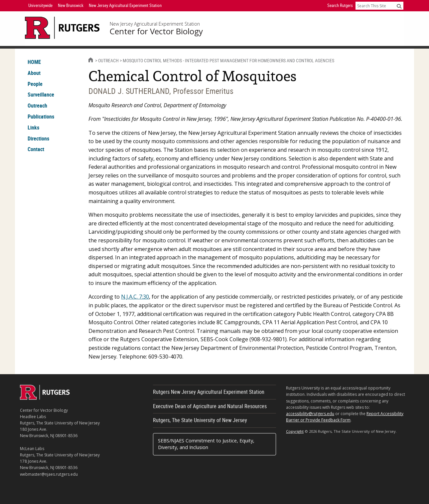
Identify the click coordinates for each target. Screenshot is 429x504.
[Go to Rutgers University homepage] (62, 28)
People (35, 84)
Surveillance (41, 95)
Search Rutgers (340, 5)
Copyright (295, 431)
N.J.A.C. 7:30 (135, 297)
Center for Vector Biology (156, 31)
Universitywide (40, 5)
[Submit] (399, 6)
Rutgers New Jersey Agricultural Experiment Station (209, 392)
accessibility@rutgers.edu (310, 414)
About (34, 73)
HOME (34, 62)
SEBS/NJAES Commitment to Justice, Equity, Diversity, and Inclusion (206, 444)
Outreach (37, 106)
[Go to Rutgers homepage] (45, 398)
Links (33, 127)
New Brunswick (71, 5)
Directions (38, 138)
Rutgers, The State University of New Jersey (200, 420)
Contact (36, 149)
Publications (41, 117)
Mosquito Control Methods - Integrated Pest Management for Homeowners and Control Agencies (228, 60)
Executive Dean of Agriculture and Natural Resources (210, 406)
